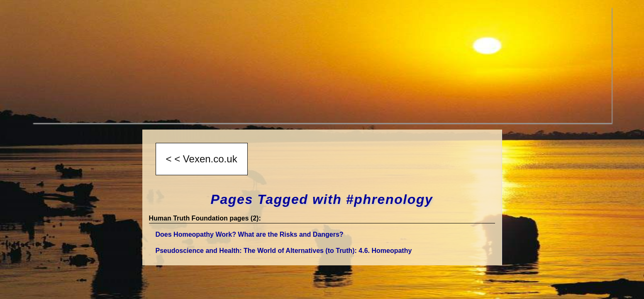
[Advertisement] (281, 65)
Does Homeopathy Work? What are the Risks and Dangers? (250, 234)
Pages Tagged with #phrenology (322, 199)
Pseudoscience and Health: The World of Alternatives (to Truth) (284, 251)
